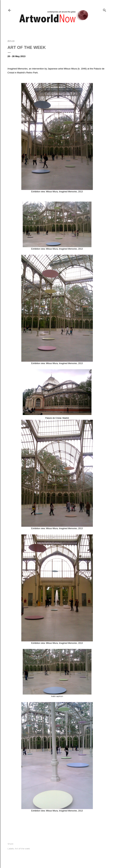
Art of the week (22, 849)
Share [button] (10, 844)
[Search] (105, 10)
